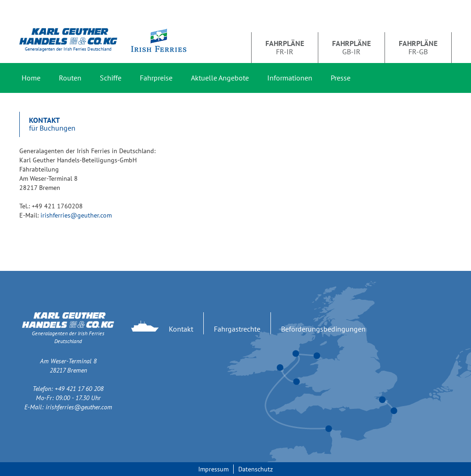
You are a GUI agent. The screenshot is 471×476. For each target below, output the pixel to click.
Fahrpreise (156, 78)
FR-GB (418, 47)
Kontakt (181, 329)
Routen (70, 78)
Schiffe (111, 78)
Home (31, 78)
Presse (341, 78)
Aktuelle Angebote (220, 78)
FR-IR (285, 47)
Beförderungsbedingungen (323, 329)
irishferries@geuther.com (76, 215)
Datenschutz (256, 469)
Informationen (290, 78)
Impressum (213, 469)
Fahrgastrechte (237, 329)
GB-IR (351, 47)
